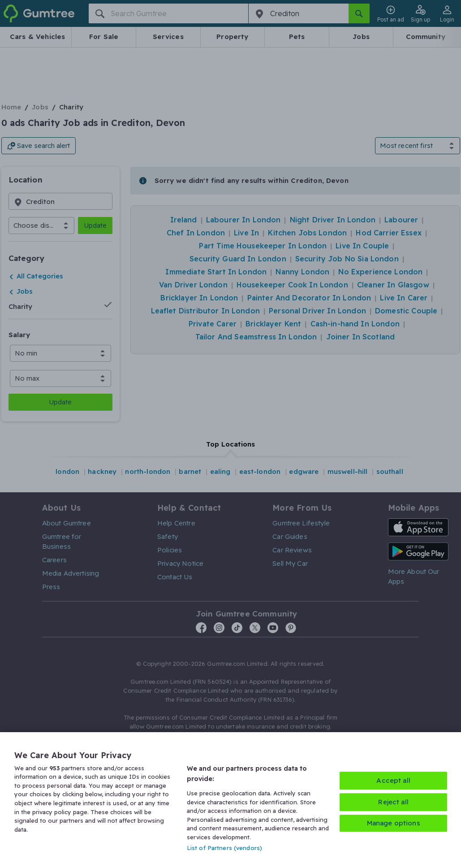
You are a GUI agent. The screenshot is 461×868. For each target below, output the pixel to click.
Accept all (393, 780)
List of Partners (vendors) (224, 848)
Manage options (394, 823)
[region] (230, 800)
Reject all (393, 802)
